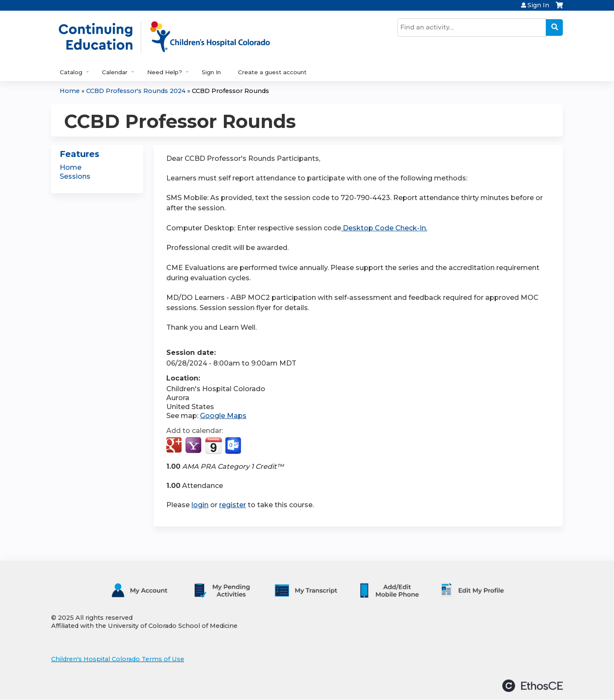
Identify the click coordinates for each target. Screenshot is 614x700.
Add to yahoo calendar (194, 446)
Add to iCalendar (213, 445)
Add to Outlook (234, 446)
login (200, 505)
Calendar (115, 72)
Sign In (538, 5)
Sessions (75, 176)
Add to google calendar (175, 446)
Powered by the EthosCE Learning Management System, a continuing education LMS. (533, 686)
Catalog (71, 72)
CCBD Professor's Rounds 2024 (136, 91)
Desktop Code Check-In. (384, 228)
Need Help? (165, 72)
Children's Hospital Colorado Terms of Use (118, 659)
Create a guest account (272, 72)
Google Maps (223, 416)
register (233, 505)
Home (70, 91)
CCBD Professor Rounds (230, 91)
